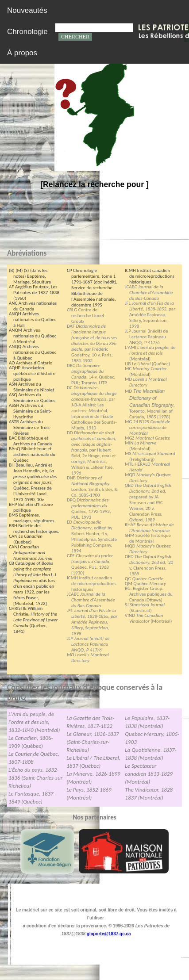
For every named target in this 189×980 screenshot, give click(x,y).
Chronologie (27, 32)
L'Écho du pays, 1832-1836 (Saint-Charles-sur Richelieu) (35, 778)
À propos (22, 53)
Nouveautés (27, 10)
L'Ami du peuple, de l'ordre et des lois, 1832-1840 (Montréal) (34, 722)
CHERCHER (75, 37)
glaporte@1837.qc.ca (109, 934)
